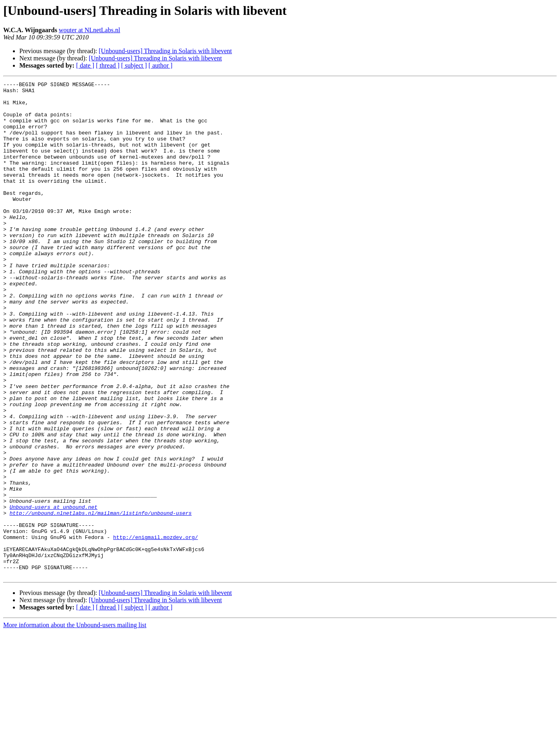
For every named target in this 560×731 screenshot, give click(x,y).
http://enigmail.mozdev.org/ (156, 629)
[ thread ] (108, 65)
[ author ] (161, 65)
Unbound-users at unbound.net (54, 593)
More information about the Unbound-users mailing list (75, 724)
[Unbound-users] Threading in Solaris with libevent (165, 51)
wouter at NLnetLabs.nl (89, 30)
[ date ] (85, 65)
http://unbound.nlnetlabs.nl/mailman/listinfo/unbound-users (101, 600)
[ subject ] (134, 65)
